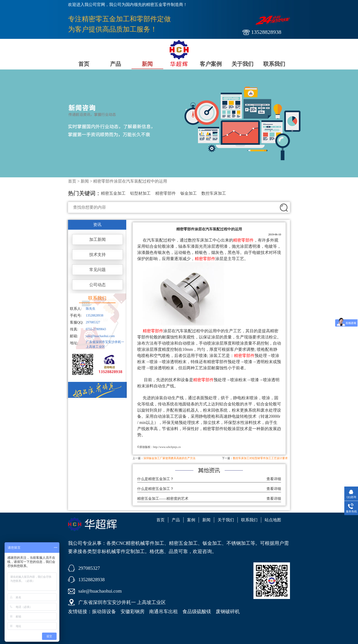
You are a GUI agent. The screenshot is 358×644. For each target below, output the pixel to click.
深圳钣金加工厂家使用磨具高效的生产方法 (169, 458)
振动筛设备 (104, 612)
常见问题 (97, 270)
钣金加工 (189, 193)
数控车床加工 (214, 193)
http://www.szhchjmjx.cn (167, 447)
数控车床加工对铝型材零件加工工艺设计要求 (260, 458)
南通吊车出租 (163, 612)
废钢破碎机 (228, 612)
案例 (191, 520)
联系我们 (274, 64)
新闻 (147, 64)
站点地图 (273, 520)
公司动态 (97, 285)
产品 (116, 64)
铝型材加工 (140, 193)
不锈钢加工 (238, 543)
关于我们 (242, 64)
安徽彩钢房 (133, 612)
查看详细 (274, 479)
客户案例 (211, 64)
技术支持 (97, 255)
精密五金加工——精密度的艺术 (163, 499)
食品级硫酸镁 (197, 612)
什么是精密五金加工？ (155, 479)
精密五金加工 (113, 193)
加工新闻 (97, 240)
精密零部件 (166, 193)
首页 (84, 64)
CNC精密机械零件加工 (140, 543)
